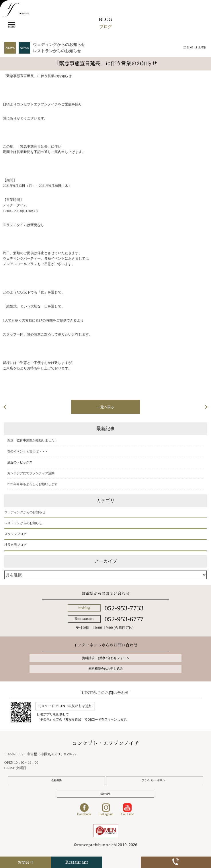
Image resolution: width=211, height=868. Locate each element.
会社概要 (56, 780)
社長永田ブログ (15, 545)
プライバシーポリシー (155, 780)
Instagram (106, 810)
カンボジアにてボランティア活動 (31, 473)
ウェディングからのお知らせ (59, 45)
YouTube (127, 810)
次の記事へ (188, 407)
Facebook (84, 810)
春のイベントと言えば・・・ (28, 451)
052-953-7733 (124, 608)
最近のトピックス (20, 462)
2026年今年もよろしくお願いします (32, 484)
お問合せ (35, 862)
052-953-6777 (124, 619)
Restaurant (105, 862)
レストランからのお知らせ (57, 51)
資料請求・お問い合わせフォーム (105, 658)
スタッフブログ (15, 534)
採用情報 (106, 794)
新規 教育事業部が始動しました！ (32, 440)
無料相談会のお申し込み (105, 669)
